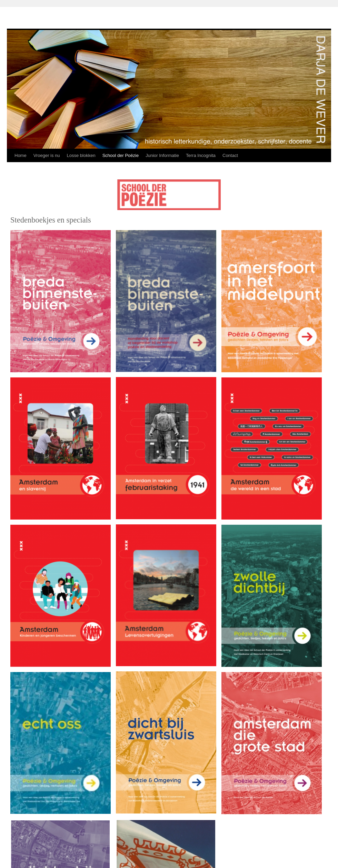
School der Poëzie (121, 155)
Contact (230, 155)
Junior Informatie (162, 155)
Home (21, 155)
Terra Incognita (201, 155)
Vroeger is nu (47, 155)
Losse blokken (81, 155)
